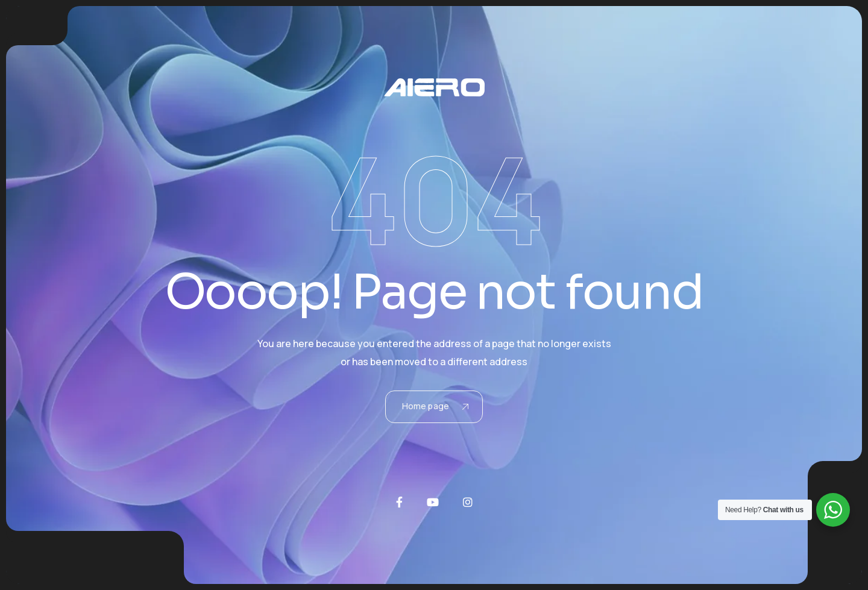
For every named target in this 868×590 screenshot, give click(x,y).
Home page (435, 406)
